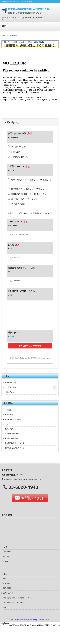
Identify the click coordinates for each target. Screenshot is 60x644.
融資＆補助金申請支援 (13, 424)
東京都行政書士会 (11, 442)
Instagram (5, 560)
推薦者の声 (9, 433)
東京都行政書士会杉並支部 (15, 447)
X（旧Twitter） (7, 556)
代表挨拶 (8, 414)
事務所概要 (9, 419)
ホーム (6, 583)
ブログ (7, 428)
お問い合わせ (10, 396)
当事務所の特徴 (10, 387)
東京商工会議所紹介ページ (15, 452)
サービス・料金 (10, 391)
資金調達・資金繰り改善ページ (15, 607)
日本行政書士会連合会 (13, 438)
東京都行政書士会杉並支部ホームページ (18, 602)
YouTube (5, 565)
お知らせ (7, 611)
